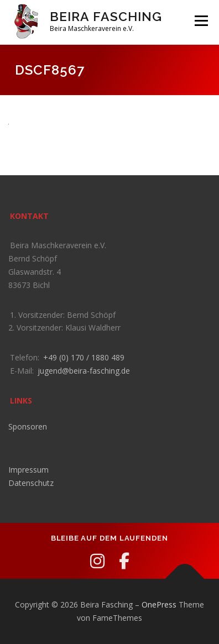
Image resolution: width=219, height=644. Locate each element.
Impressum (28, 470)
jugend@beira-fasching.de (84, 371)
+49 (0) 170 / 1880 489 (84, 357)
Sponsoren (28, 426)
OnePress (159, 604)
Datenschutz (31, 483)
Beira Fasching (106, 16)
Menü (200, 21)
